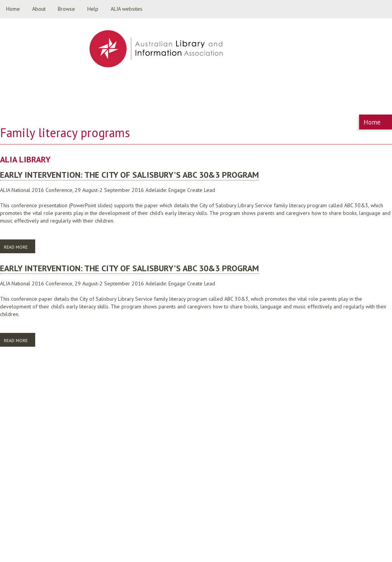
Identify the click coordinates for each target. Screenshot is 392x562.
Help (93, 9)
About (39, 9)
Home (13, 9)
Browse (66, 9)
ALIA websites (127, 9)
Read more (20, 247)
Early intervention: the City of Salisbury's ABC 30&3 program (129, 175)
